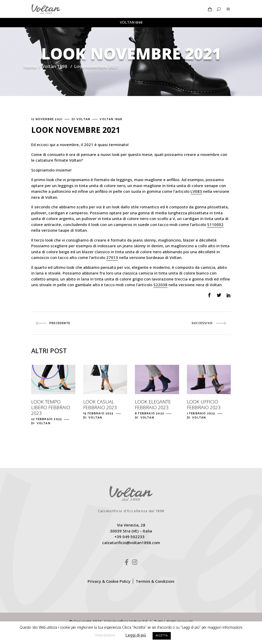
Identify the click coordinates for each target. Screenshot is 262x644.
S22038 (160, 285)
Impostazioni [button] (105, 635)
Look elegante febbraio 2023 (153, 405)
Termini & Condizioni (155, 581)
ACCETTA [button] (162, 636)
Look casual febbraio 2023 (100, 405)
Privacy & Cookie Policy (109, 581)
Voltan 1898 (55, 66)
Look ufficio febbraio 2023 (204, 405)
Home (30, 66)
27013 (112, 257)
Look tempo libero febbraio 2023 (51, 407)
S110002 (215, 224)
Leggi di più (136, 635)
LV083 (196, 191)
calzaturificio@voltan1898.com (131, 543)
